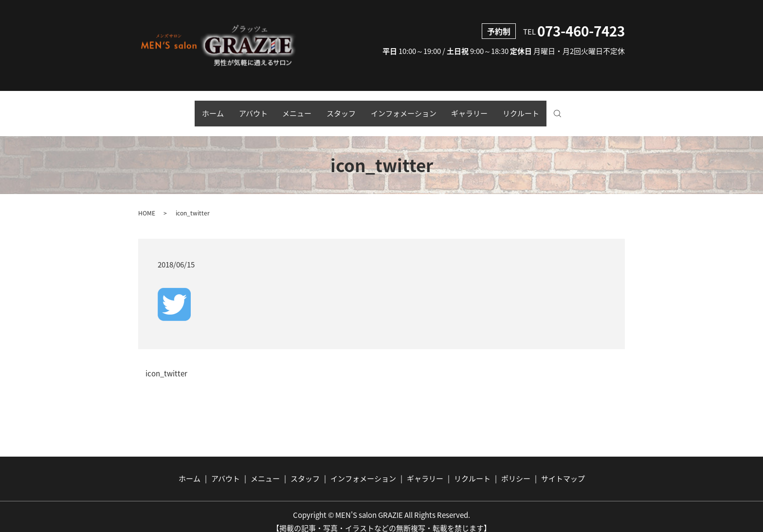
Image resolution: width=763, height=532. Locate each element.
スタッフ (341, 108)
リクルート (542, 108)
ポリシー (516, 468)
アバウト (239, 108)
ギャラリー (483, 108)
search (588, 109)
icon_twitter (166, 364)
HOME (147, 202)
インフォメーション (410, 108)
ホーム (192, 108)
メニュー (290, 108)
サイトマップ (563, 468)
